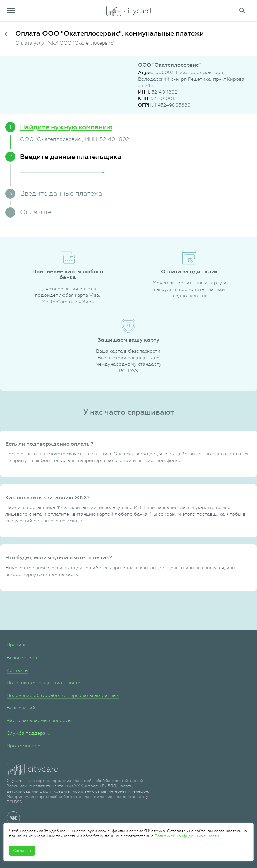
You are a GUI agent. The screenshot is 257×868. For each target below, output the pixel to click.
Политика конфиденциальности (44, 683)
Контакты (18, 670)
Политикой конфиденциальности (187, 836)
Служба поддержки (29, 733)
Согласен (22, 851)
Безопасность (23, 658)
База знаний (21, 708)
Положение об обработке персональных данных (63, 695)
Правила (17, 645)
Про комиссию (24, 746)
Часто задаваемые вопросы (39, 720)
